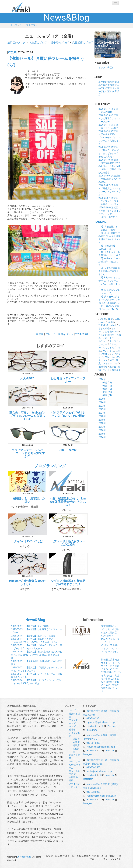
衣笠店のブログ (38, 43)
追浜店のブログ (16, 43)
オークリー (111, 338)
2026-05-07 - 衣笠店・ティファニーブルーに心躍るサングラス (110, 201)
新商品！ (116, 370)
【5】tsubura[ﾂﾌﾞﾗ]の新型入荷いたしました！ (109, 262)
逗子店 (76, 745)
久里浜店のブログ (83, 43)
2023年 (102, 406)
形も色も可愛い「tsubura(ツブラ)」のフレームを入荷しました (27, 416)
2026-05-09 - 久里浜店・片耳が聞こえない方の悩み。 (110, 179)
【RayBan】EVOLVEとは (27, 541)
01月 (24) (107, 395)
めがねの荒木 (27, 7)
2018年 (102, 423)
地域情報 (103, 367)
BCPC (103, 319)
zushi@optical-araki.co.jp (99, 771)
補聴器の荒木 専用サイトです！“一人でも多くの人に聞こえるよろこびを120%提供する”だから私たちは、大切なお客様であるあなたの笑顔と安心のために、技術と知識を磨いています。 (111, 675)
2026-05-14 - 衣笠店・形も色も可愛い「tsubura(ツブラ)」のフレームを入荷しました (110, 137)
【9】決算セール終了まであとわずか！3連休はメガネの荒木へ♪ (109, 300)
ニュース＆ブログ (28, 25)
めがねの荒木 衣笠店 (109, 85)
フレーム (51, 334)
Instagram (92, 730)
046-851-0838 (93, 743)
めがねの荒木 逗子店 (109, 88)
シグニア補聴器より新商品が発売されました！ (68, 583)
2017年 (102, 427)
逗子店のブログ (60, 43)
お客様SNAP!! (112, 332)
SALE (103, 322)
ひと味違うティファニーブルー (68, 380)
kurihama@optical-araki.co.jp (101, 796)
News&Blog (35, 620)
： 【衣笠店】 (30, 626)
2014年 (102, 437)
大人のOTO (27, 378)
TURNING (103, 325)
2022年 (102, 409)
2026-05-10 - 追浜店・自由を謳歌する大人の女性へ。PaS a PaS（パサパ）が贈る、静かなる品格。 (110, 166)
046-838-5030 (93, 792)
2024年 (102, 402)
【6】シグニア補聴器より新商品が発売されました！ (110, 271)
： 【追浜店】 (37, 655)
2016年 (102, 430)
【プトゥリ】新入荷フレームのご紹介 (68, 543)
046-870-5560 (93, 767)
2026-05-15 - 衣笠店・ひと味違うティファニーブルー (110, 118)
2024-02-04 (82, 334)
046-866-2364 (93, 718)
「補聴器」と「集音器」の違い (27, 500)
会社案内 (73, 777)
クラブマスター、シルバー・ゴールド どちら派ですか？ (27, 453)
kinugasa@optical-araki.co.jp (101, 747)
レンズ (72, 726)
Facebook (91, 726)
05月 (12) (107, 383)
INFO (110, 319)
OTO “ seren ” (68, 450)
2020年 (102, 416)
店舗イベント (66, 334)
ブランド (73, 720)
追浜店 (76, 739)
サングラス (108, 351)
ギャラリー (74, 761)
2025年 (102, 399)
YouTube (112, 726)
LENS (117, 319)
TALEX (110, 322)
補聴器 (72, 730)
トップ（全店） (106, 67)
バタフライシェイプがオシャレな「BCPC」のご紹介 (68, 414)
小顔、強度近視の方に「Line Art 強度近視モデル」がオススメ (68, 502)
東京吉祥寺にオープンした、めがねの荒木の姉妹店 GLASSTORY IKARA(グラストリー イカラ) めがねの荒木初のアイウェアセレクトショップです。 (110, 639)
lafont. (113, 325)
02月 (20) (107, 392)
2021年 (102, 413)
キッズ (113, 341)
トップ (14, 25)
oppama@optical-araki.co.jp (101, 722)
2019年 (102, 420)
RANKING (101, 222)
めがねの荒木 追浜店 (109, 82)
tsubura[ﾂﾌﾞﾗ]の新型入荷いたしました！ (27, 583)
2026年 (102, 379)
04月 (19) (107, 386)
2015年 (102, 434)
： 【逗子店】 (33, 636)
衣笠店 (12, 52)
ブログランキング (50, 466)
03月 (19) (107, 389)
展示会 (113, 367)
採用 (71, 780)
